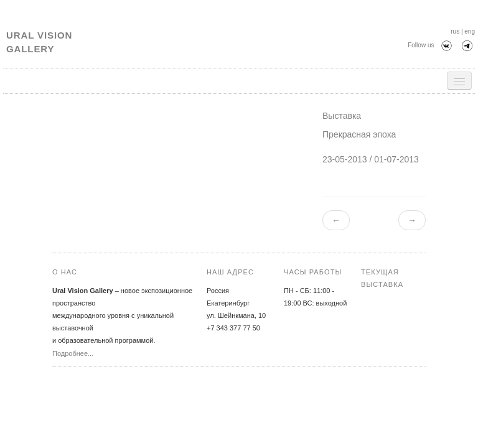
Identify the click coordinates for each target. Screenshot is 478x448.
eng (470, 31)
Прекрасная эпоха (359, 134)
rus (455, 31)
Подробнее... (73, 353)
